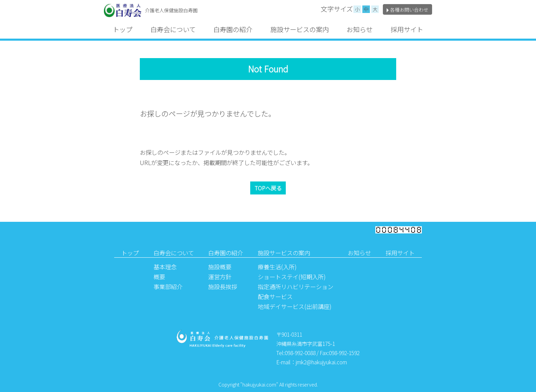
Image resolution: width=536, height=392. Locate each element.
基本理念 (165, 267)
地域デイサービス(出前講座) (295, 306)
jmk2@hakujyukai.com (321, 362)
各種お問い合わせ (407, 10)
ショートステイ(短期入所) (292, 277)
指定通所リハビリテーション (296, 287)
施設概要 (220, 267)
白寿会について (173, 29)
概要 (159, 277)
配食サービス (275, 296)
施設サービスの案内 (300, 29)
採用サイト (407, 29)
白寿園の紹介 (233, 29)
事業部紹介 (168, 287)
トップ (123, 29)
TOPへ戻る (268, 188)
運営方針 (220, 277)
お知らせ (360, 29)
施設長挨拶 (223, 287)
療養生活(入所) (277, 267)
